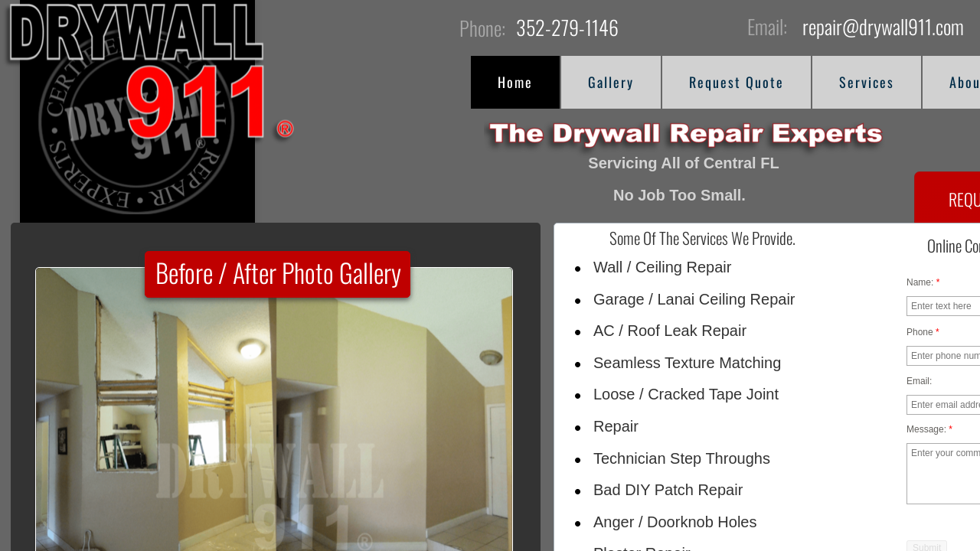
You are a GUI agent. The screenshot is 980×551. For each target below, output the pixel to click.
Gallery (611, 82)
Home (515, 82)
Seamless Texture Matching (687, 363)
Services (867, 82)
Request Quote (737, 82)
